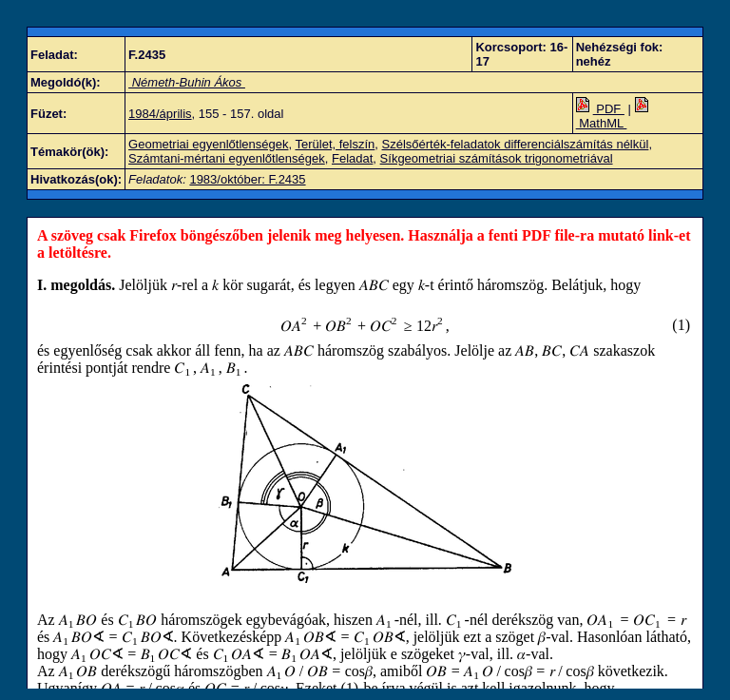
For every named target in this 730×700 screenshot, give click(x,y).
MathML (614, 116)
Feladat (352, 158)
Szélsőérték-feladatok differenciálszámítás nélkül (516, 144)
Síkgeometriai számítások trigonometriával (497, 158)
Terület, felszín (335, 144)
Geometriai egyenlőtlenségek (208, 144)
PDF (600, 109)
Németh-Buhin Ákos (187, 82)
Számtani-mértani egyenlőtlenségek (227, 158)
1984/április (160, 114)
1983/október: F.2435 (247, 179)
